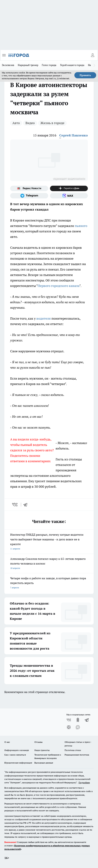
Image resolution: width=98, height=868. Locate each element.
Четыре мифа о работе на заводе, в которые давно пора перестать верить (49, 583)
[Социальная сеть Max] (69, 196)
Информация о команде (17, 750)
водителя (44, 318)
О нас (7, 742)
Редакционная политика (77, 755)
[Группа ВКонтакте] (69, 720)
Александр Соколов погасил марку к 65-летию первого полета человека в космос (49, 564)
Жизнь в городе (52, 123)
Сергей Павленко (74, 135)
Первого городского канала (59, 286)
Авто (16, 123)
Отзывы (38, 742)
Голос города (49, 65)
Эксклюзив (8, 65)
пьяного (81, 226)
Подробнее (84, 783)
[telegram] (27, 505)
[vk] (15, 505)
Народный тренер (28, 65)
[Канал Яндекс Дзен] (69, 188)
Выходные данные (44, 763)
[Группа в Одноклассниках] (78, 720)
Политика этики (73, 750)
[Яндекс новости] (29, 188)
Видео (30, 123)
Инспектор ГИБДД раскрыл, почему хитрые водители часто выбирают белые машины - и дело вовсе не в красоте (49, 542)
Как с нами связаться (15, 755)
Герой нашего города (72, 65)
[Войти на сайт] (93, 55)
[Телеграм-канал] (29, 196)
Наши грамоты (42, 750)
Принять (85, 75)
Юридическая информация (18, 763)
